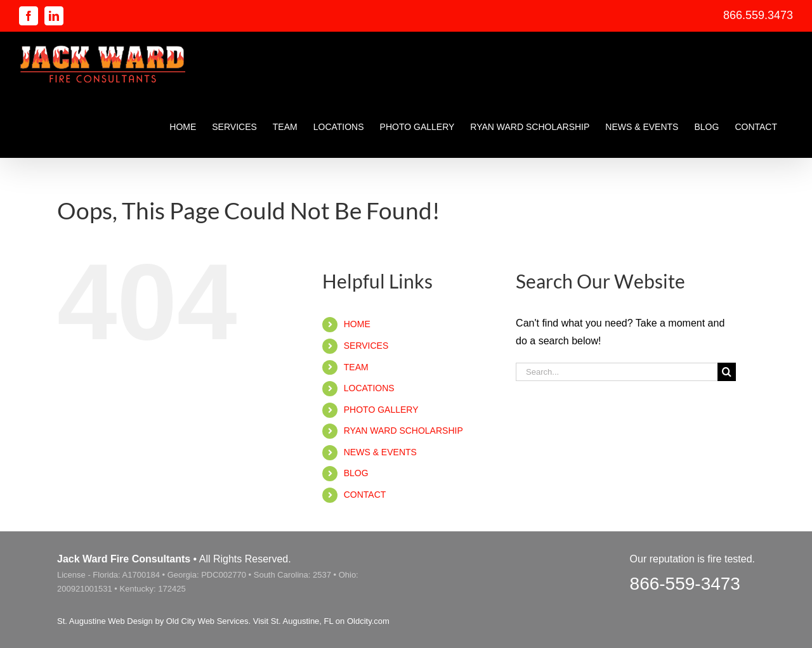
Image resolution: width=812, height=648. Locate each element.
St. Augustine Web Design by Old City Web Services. (154, 621)
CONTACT (365, 495)
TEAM (356, 367)
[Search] (727, 372)
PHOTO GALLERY (381, 410)
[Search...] (617, 372)
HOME (357, 324)
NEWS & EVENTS (380, 452)
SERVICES (366, 346)
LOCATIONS (369, 388)
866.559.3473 (758, 15)
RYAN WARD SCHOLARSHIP (403, 431)
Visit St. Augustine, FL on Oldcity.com (321, 621)
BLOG (356, 473)
